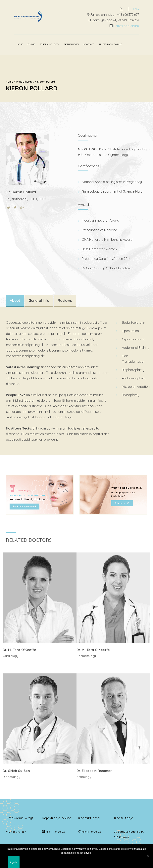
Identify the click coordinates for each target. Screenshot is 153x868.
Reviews (65, 300)
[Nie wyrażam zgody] (148, 856)
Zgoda (14, 862)
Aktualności (63, 44)
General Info (39, 300)
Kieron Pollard (46, 81)
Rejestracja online (134, 25)
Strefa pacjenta (41, 44)
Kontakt (80, 44)
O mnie (23, 44)
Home (11, 44)
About (15, 300)
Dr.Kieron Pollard (21, 191)
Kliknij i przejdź (55, 830)
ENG (144, 9)
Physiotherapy (25, 81)
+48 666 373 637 (16, 830)
